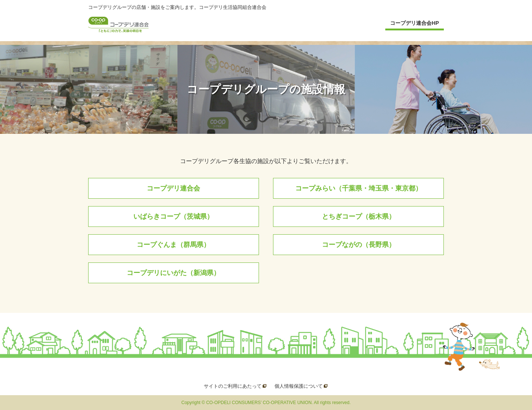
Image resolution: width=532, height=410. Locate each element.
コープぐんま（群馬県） (173, 245)
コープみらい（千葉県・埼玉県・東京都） (359, 188)
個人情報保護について (299, 386)
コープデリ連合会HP (414, 23)
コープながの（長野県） (359, 245)
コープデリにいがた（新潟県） (173, 273)
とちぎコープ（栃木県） (359, 216)
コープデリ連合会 (173, 188)
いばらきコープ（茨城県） (173, 216)
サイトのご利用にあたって (233, 386)
